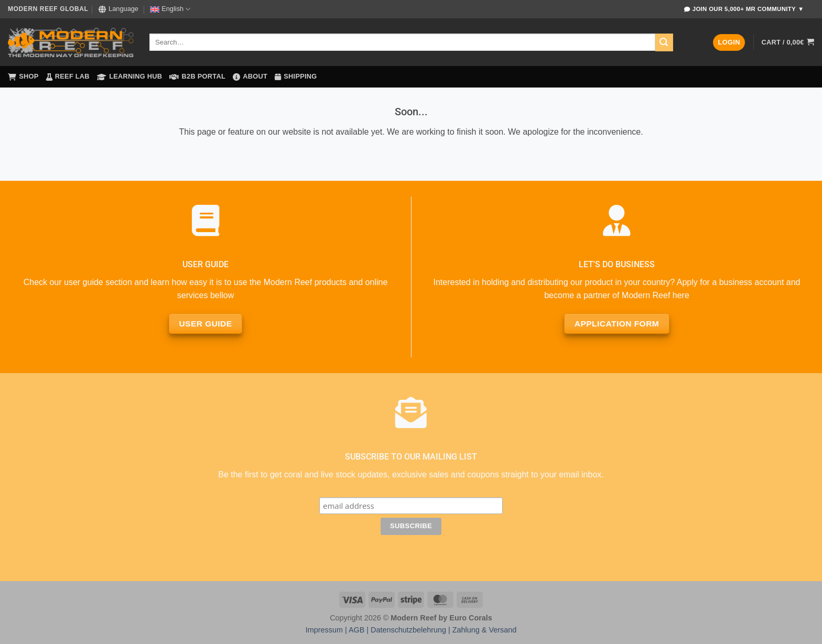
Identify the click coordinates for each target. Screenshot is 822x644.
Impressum (324, 630)
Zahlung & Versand (484, 630)
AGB (356, 630)
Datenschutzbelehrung (408, 630)
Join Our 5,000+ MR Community (744, 9)
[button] (729, 43)
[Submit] (664, 42)
